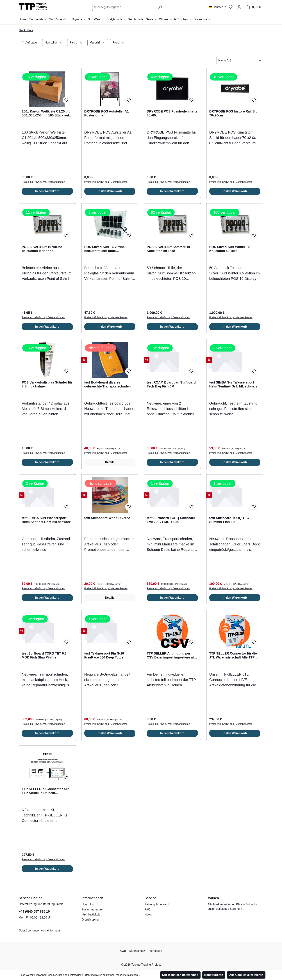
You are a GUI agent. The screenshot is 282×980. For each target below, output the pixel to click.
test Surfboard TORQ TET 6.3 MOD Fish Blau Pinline (44, 655)
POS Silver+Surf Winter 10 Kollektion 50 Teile (229, 249)
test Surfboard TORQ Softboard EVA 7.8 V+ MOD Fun (171, 520)
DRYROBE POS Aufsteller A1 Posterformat (107, 113)
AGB (123, 951)
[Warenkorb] (253, 7)
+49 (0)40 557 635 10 (34, 912)
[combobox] (124, 7)
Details (110, 462)
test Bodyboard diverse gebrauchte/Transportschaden (108, 384)
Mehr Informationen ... (128, 975)
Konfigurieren (214, 975)
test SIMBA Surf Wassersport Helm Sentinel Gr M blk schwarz (46, 520)
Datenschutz (137, 951)
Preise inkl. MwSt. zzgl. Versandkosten (43, 182)
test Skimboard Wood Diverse (107, 518)
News (148, 914)
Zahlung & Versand (157, 904)
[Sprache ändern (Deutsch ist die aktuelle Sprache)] (218, 7)
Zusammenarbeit (92, 909)
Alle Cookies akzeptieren (246, 975)
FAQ (147, 909)
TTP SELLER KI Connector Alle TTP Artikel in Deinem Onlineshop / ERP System (46, 791)
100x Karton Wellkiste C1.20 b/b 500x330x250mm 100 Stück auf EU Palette (46, 113)
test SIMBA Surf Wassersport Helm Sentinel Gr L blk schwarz (233, 384)
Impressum (155, 951)
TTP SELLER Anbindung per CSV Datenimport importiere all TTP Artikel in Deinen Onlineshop (171, 656)
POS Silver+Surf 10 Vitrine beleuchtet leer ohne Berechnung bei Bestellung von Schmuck (46, 249)
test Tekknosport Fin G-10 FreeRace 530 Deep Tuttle (104, 655)
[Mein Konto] (239, 7)
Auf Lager (32, 43)
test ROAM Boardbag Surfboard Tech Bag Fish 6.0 (171, 384)
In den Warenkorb (47, 191)
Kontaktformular (51, 930)
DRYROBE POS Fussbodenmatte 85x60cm (172, 113)
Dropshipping (90, 920)
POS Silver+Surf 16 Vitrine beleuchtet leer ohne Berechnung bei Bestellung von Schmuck (109, 249)
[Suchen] (160, 7)
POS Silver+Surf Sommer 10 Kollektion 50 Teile (168, 249)
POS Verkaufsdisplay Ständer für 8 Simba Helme (47, 384)
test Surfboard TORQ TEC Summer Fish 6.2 (229, 520)
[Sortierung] (240, 61)
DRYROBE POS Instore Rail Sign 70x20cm (234, 113)
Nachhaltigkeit (91, 914)
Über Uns (88, 904)
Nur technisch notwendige (180, 975)
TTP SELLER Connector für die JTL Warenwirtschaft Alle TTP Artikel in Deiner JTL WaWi (233, 656)
